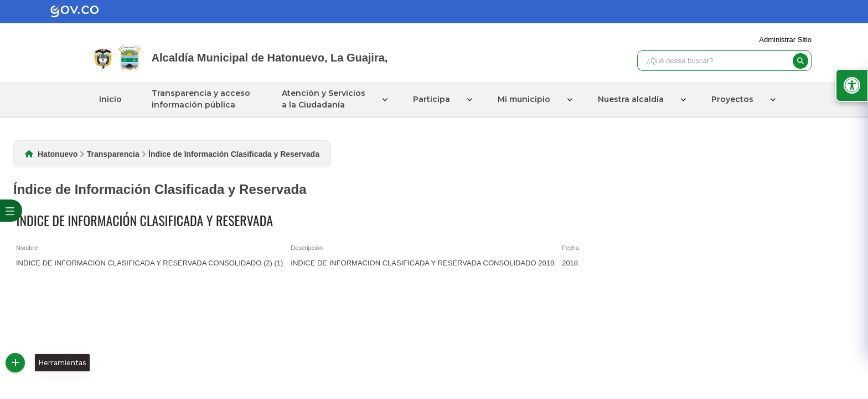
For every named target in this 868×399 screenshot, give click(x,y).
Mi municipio (524, 99)
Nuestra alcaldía (631, 99)
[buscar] (800, 61)
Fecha (570, 248)
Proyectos (732, 99)
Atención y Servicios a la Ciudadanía (324, 99)
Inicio (110, 99)
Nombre (27, 248)
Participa (432, 99)
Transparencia (113, 154)
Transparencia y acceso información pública (201, 99)
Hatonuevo (58, 154)
